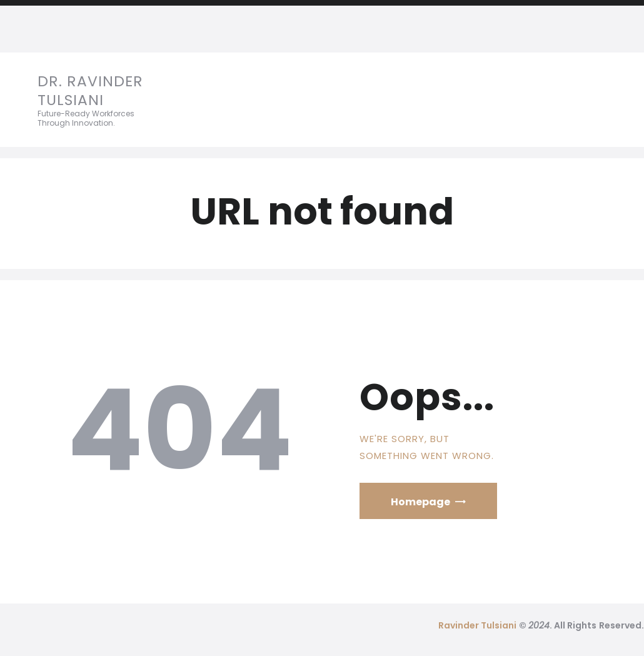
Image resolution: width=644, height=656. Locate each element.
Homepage (420, 502)
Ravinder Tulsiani (478, 625)
